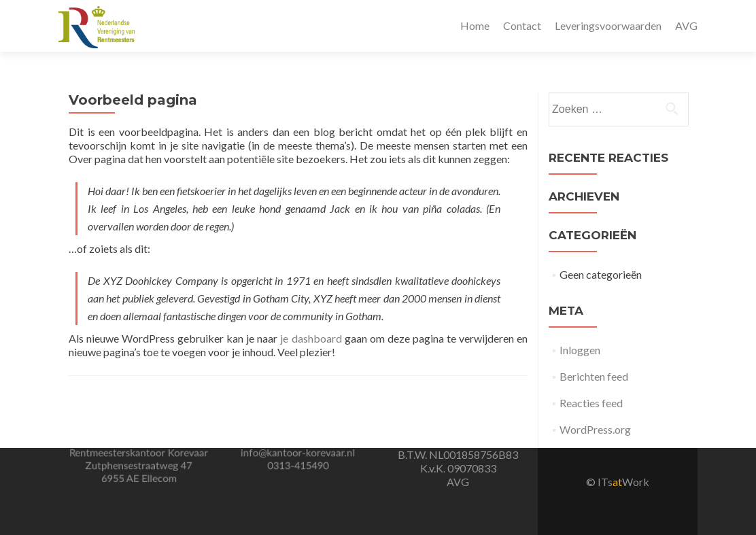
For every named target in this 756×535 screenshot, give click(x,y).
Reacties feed (591, 403)
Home (475, 25)
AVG (686, 25)
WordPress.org (595, 429)
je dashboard (311, 338)
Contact (522, 25)
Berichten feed (594, 376)
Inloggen (580, 350)
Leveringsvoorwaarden (608, 25)
